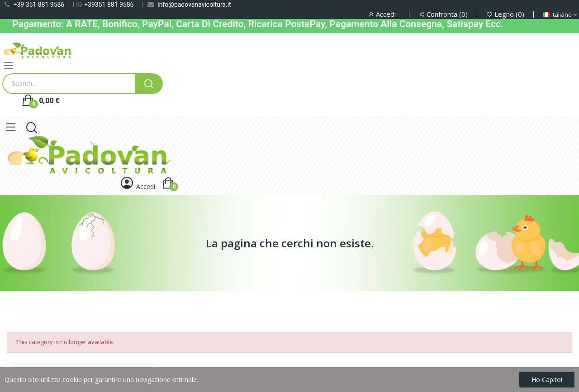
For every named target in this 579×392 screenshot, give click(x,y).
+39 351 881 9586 (39, 5)
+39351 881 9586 (109, 5)
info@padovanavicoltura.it (194, 5)
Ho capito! (547, 380)
